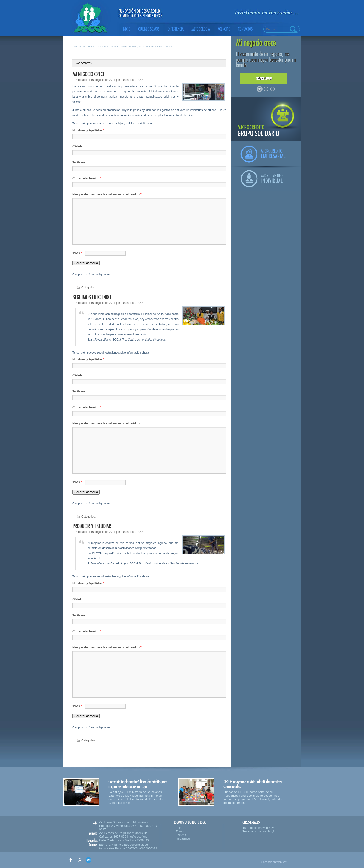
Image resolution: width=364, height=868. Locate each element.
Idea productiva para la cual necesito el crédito (107, 194)
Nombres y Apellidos (88, 130)
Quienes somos (149, 29)
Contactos (245, 29)
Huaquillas (183, 839)
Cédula (77, 146)
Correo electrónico (87, 178)
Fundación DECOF (132, 80)
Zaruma (181, 835)
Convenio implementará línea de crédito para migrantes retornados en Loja (138, 784)
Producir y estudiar (92, 526)
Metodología (201, 29)
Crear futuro (264, 79)
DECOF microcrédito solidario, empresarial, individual (113, 46)
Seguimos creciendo (92, 297)
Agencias (224, 29)
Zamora (181, 831)
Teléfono (79, 162)
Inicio (126, 29)
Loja (179, 828)
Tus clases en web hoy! (258, 831)
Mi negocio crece (88, 74)
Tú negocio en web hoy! (258, 828)
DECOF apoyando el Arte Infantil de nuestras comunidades (252, 784)
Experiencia (175, 29)
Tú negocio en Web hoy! (273, 862)
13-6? (78, 253)
